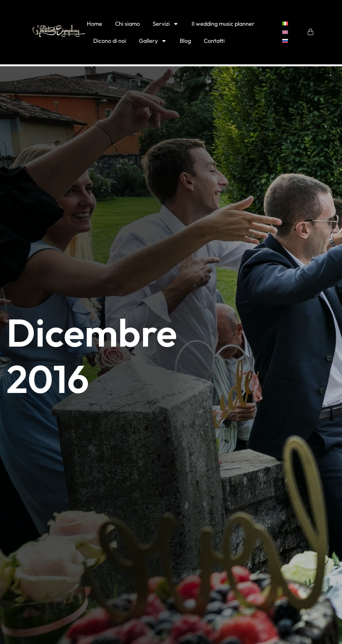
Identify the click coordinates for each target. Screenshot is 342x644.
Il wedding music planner (223, 24)
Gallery (153, 41)
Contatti (214, 41)
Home (94, 24)
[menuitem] (285, 24)
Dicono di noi (110, 41)
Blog (185, 41)
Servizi (166, 24)
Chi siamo (127, 24)
